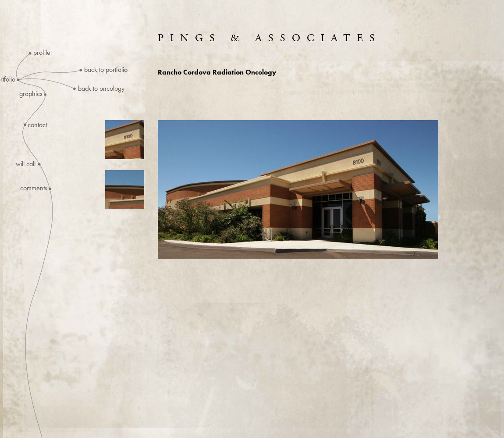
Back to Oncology (101, 88)
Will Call (26, 164)
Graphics (31, 94)
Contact (37, 125)
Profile (42, 53)
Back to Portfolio (106, 69)
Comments (34, 188)
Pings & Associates (270, 38)
